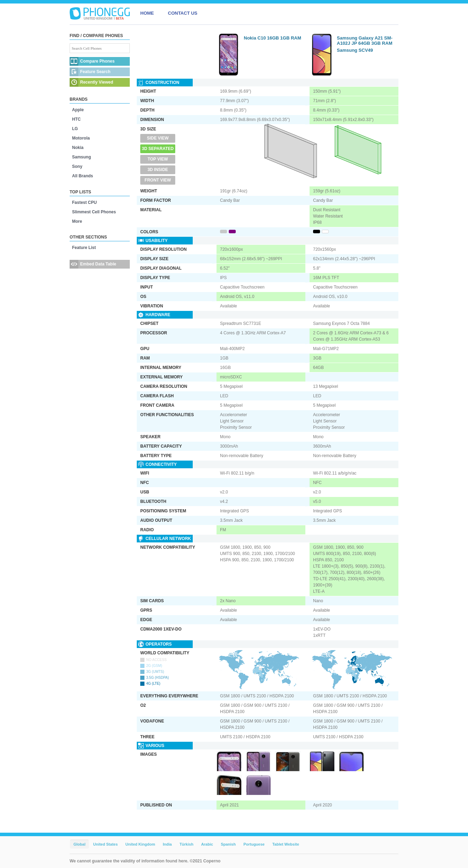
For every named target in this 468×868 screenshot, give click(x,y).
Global (79, 844)
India (167, 844)
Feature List (84, 248)
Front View (158, 180)
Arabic (207, 844)
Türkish (186, 844)
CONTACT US (183, 13)
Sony (77, 166)
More (77, 221)
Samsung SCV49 (355, 50)
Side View (158, 138)
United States (105, 844)
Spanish (228, 844)
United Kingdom (140, 844)
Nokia (78, 148)
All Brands (83, 176)
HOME (147, 13)
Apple (78, 110)
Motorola (81, 138)
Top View (158, 159)
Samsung (81, 157)
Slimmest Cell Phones (94, 212)
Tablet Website (286, 844)
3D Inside (158, 170)
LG (75, 129)
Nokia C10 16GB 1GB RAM (272, 38)
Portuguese (254, 844)
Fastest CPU (84, 202)
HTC (76, 119)
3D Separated (158, 149)
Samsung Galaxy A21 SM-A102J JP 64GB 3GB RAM (365, 41)
